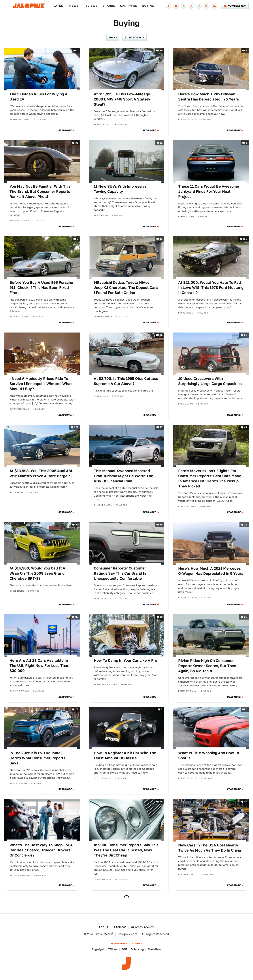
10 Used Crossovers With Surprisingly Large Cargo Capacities (210, 381)
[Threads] (199, 6)
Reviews (91, 6)
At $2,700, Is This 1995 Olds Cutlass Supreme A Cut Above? (126, 381)
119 (245, 239)
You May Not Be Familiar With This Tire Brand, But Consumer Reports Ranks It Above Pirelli (40, 191)
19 (161, 525)
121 (76, 427)
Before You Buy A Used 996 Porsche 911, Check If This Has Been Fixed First (41, 288)
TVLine (113, 949)
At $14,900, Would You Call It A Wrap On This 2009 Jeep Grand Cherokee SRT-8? (37, 573)
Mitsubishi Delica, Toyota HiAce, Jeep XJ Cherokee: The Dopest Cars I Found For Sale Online (126, 288)
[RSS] (214, 6)
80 (77, 617)
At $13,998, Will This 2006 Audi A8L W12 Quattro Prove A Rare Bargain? (41, 473)
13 (161, 239)
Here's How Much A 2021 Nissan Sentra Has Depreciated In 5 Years (209, 97)
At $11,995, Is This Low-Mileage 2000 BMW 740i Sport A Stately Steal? (122, 99)
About (103, 927)
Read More (65, 130)
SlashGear (154, 949)
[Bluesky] (176, 6)
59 (161, 51)
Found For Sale (134, 37)
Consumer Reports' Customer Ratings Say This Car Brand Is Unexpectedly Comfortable (120, 573)
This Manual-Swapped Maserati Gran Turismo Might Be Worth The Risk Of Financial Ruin (123, 476)
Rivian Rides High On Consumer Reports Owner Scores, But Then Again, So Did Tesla (207, 666)
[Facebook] (168, 6)
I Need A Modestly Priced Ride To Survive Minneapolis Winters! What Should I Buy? (41, 384)
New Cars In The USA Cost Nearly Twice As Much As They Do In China (210, 848)
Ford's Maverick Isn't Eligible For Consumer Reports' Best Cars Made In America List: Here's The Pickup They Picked (210, 478)
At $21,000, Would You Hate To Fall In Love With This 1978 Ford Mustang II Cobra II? (211, 288)
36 (77, 143)
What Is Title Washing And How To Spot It (209, 755)
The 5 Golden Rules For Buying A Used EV (38, 97)
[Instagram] (207, 6)
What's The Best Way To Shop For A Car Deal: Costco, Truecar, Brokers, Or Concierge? (41, 850)
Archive (120, 927)
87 (246, 802)
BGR (124, 949)
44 (246, 427)
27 (161, 427)
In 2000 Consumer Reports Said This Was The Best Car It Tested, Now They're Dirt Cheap (126, 850)
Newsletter (235, 6)
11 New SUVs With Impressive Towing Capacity (120, 189)
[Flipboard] (184, 6)
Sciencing (137, 949)
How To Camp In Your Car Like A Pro (125, 660)
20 (246, 335)
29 (246, 617)
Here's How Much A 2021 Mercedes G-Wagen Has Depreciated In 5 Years (211, 571)
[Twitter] (191, 6)
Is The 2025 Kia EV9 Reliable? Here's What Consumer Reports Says (37, 758)
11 (161, 143)
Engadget (98, 949)
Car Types (129, 6)
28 (77, 709)
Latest (59, 6)
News (74, 6)
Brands (109, 6)
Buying (148, 6)
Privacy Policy (143, 927)
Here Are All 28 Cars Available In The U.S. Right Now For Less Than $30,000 (39, 666)
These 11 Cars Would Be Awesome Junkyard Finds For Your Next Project (209, 191)
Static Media (103, 934)
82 (161, 335)
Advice (113, 37)
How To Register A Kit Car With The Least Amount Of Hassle (125, 755)
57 (77, 525)
